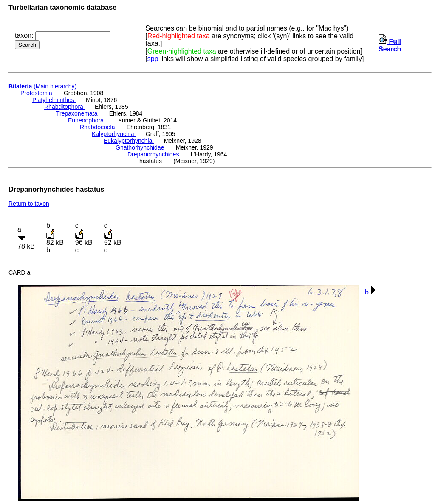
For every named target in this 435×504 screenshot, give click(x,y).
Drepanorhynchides (154, 154)
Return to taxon (29, 204)
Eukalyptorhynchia (129, 141)
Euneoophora (87, 120)
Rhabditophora (65, 107)
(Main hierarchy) (42, 86)
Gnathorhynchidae (141, 147)
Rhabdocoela (98, 127)
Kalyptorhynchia (114, 134)
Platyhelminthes (54, 100)
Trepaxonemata (78, 113)
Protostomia (37, 93)
